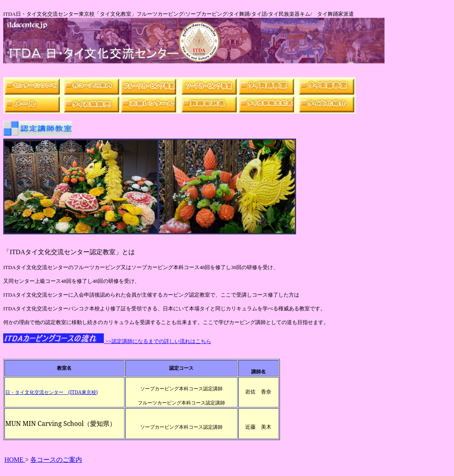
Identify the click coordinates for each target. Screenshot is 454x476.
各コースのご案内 (56, 460)
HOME (15, 460)
